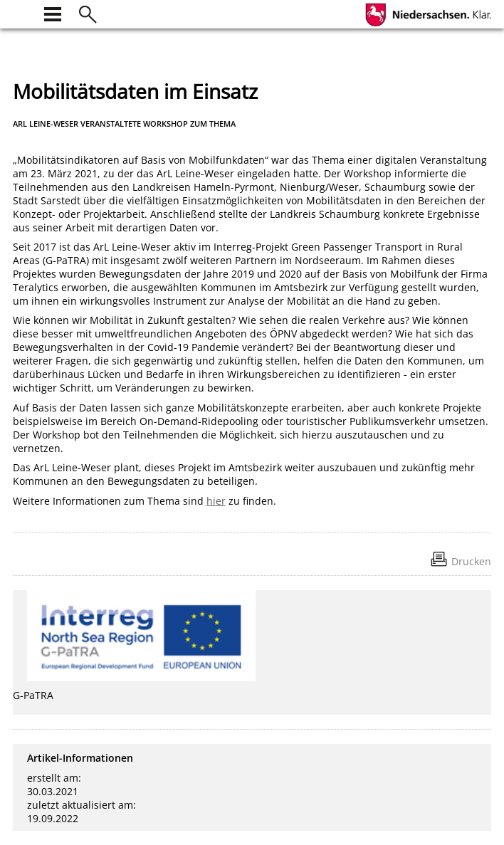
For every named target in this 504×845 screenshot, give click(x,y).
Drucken (471, 561)
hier (216, 501)
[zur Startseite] (21, 12)
